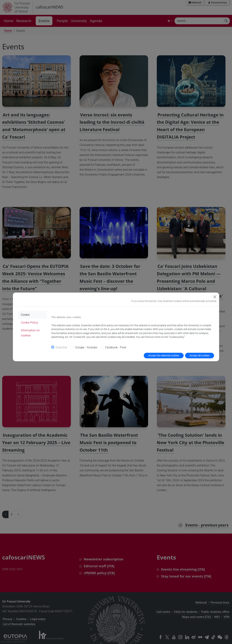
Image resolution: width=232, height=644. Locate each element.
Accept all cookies (200, 355)
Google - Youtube (86, 347)
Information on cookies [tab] (30, 333)
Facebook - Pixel (116, 347)
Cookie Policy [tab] (29, 323)
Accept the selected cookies (164, 355)
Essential (61, 347)
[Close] (215, 297)
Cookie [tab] (25, 315)
